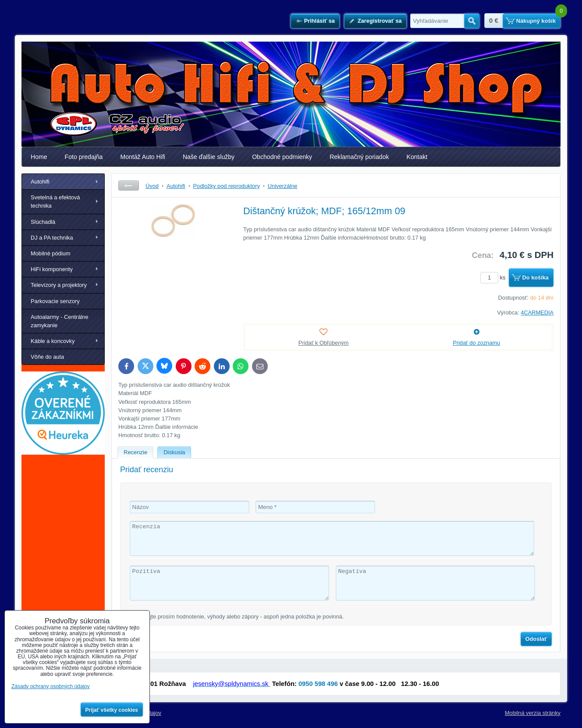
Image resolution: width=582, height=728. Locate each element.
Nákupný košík (536, 21)
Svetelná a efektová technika (55, 201)
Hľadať (472, 21)
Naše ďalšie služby (209, 157)
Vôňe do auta (47, 357)
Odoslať (536, 639)
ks (494, 277)
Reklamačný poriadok (359, 157)
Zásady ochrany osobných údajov (51, 686)
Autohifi (40, 182)
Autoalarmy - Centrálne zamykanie (60, 321)
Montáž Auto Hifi (143, 157)
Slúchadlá (43, 222)
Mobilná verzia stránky (533, 713)
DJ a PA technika (52, 238)
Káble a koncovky (53, 341)
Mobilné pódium (50, 253)
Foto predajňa (84, 157)
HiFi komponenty (52, 269)
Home (39, 157)
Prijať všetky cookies (112, 710)
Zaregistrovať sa (380, 21)
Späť (129, 186)
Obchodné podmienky (282, 157)
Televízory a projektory (59, 285)
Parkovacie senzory (55, 301)
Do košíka (536, 277)
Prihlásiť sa (319, 21)
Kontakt (417, 157)
